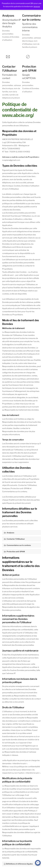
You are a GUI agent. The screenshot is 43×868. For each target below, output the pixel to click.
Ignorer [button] (37, 6)
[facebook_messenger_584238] (38, 863)
